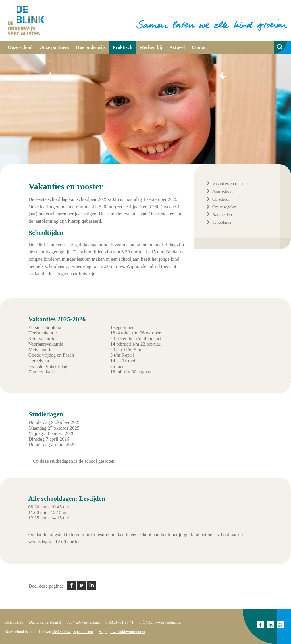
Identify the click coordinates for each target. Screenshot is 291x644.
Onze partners (54, 47)
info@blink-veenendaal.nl (160, 622)
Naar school (223, 191)
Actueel (177, 47)
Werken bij (151, 47)
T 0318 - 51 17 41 (119, 622)
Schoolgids (222, 222)
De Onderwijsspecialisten (72, 632)
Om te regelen (224, 207)
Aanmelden (222, 214)
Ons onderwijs (91, 47)
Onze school (20, 47)
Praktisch (122, 47)
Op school (221, 199)
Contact (200, 47)
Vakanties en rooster (230, 184)
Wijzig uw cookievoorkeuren (122, 632)
